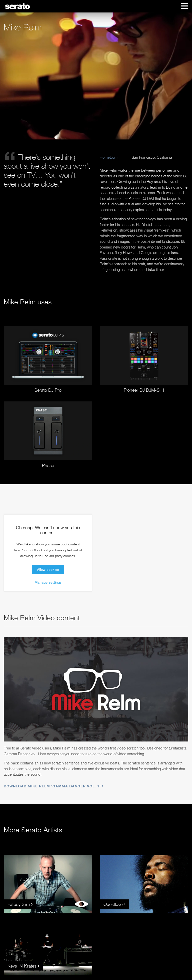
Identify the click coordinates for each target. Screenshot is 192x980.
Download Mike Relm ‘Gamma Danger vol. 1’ (53, 786)
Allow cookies (48, 569)
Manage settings (48, 582)
